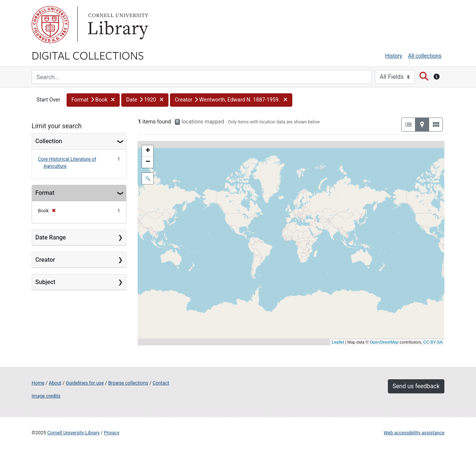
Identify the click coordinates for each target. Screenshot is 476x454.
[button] (93, 100)
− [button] (148, 162)
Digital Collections (88, 55)
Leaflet (338, 342)
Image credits (46, 396)
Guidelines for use (85, 383)
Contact (161, 383)
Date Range (51, 237)
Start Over (48, 100)
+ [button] (148, 151)
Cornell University (50, 25)
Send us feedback (416, 386)
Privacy (111, 433)
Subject (45, 282)
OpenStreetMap (384, 342)
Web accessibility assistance (414, 433)
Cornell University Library (73, 433)
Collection (49, 141)
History (394, 56)
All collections (425, 56)
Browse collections (128, 383)
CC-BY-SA (433, 342)
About (55, 383)
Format (45, 193)
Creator (45, 260)
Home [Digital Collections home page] (38, 383)
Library (117, 25)
